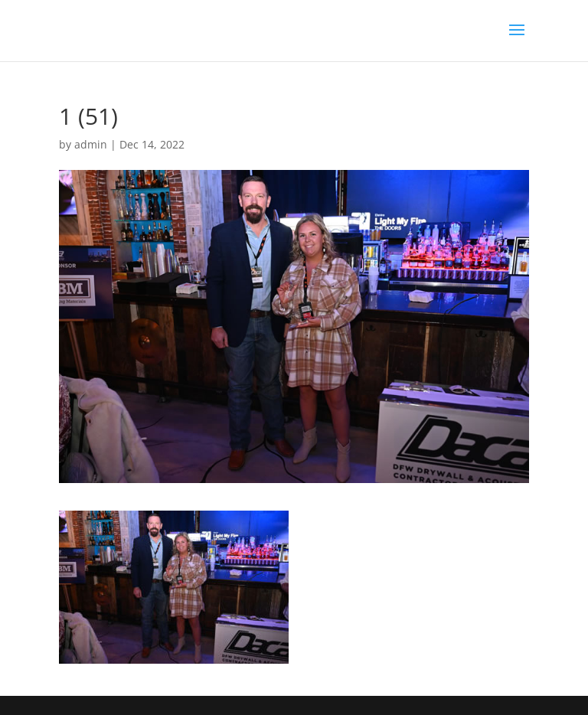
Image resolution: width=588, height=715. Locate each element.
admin (91, 144)
